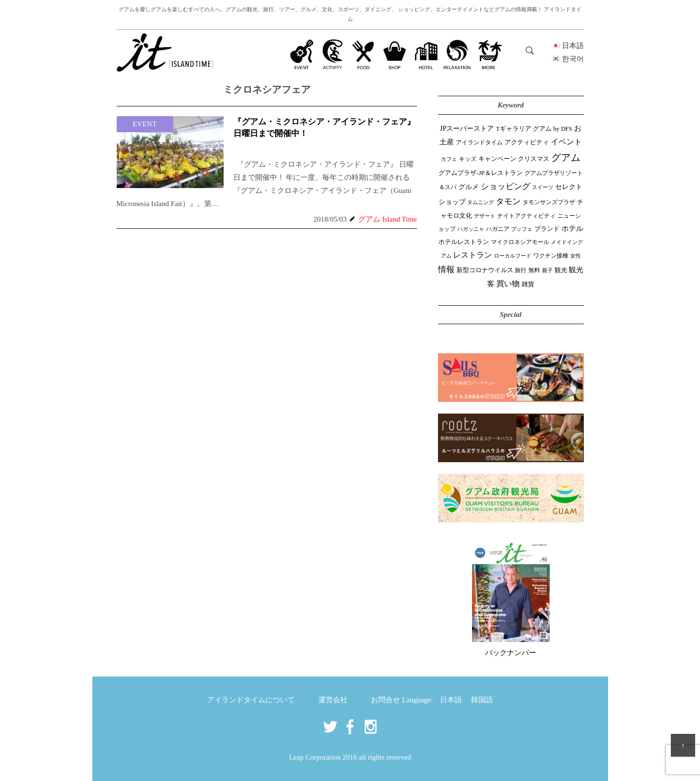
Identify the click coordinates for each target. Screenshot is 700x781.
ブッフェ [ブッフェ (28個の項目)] (522, 229)
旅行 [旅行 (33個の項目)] (521, 270)
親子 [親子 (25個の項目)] (547, 270)
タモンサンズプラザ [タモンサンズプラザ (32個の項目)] (549, 202)
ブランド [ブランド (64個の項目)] (547, 229)
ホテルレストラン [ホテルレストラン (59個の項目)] (464, 242)
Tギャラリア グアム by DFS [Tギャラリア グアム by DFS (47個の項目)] (534, 129)
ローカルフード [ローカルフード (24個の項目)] (513, 256)
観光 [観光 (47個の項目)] (561, 270)
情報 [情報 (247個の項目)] (446, 269)
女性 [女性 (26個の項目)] (576, 256)
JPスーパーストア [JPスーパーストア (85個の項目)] (467, 128)
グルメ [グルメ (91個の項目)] (469, 187)
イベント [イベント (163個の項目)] (566, 142)
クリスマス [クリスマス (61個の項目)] (534, 159)
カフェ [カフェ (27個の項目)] (449, 159)
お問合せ (385, 700)
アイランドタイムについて (251, 700)
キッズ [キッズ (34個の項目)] (468, 159)
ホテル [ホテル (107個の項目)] (572, 228)
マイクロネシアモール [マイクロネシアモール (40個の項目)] (520, 242)
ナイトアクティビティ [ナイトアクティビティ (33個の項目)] (526, 216)
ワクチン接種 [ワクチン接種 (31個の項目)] (551, 256)
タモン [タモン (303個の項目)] (508, 201)
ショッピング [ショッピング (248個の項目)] (506, 186)
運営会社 (333, 700)
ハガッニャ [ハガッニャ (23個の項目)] (471, 229)
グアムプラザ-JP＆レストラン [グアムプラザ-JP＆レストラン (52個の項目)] (480, 173)
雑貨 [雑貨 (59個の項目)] (528, 284)
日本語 (451, 700)
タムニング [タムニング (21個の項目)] (481, 202)
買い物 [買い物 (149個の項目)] (508, 284)
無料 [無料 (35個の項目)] (534, 270)
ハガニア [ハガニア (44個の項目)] (498, 229)
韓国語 (482, 700)
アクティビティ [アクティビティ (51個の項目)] (527, 142)
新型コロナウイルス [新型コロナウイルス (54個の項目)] (485, 270)
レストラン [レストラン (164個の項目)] (472, 255)
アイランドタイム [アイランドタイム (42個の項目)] (479, 142)
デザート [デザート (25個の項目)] (485, 216)
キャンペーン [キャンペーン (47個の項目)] (497, 159)
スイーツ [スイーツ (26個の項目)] (542, 187)
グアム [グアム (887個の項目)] (566, 157)
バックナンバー (511, 653)
